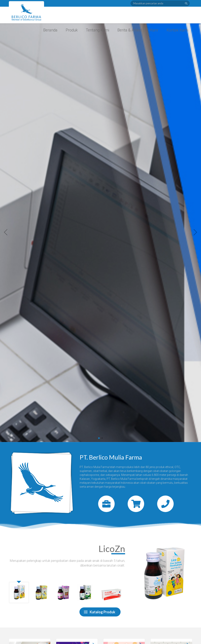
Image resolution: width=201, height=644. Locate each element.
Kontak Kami (177, 30)
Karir (154, 30)
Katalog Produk (100, 612)
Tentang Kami (98, 30)
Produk (72, 30)
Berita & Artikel (130, 30)
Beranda (50, 30)
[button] (6, 232)
